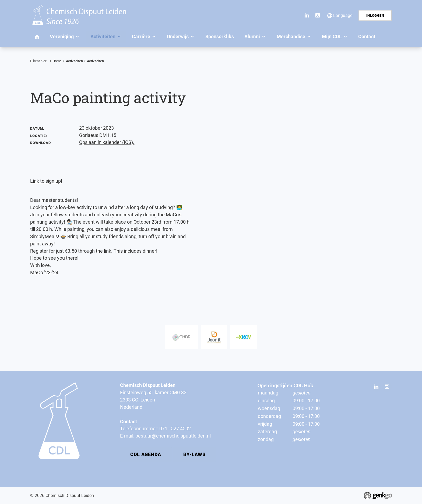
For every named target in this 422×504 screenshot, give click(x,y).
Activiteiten (74, 61)
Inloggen (375, 15)
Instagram (318, 15)
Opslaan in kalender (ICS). (107, 142)
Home (57, 61)
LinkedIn (307, 15)
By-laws (194, 454)
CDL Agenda (146, 454)
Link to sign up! (46, 181)
